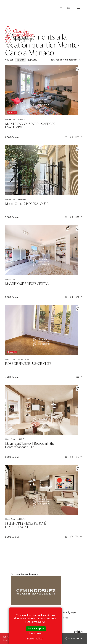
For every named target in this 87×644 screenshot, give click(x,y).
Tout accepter (36, 628)
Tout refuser (36, 633)
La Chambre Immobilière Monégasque (20, 35)
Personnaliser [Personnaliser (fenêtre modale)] (35, 639)
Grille (20, 60)
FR (69, 8)
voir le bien (43, 102)
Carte (33, 60)
